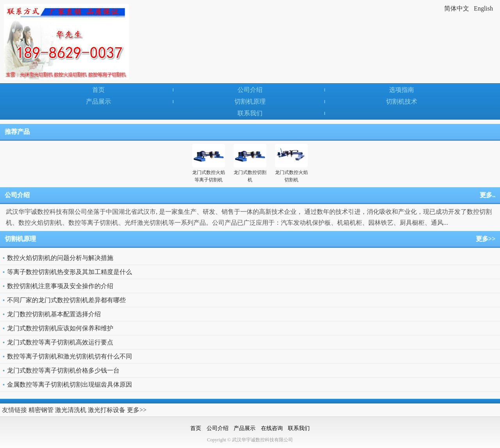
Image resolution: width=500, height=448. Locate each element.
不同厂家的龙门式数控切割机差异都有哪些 (66, 300)
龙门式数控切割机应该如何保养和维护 (60, 328)
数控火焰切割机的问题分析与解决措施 (60, 258)
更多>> (486, 239)
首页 (98, 90)
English (483, 8)
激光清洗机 (71, 410)
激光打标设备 (107, 410)
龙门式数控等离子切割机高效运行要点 (60, 342)
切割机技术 (402, 101)
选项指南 (402, 90)
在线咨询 (272, 428)
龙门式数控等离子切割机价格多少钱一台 (63, 370)
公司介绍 (250, 90)
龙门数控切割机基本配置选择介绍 (54, 314)
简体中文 (457, 8)
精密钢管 (41, 410)
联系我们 (250, 113)
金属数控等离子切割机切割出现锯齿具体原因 (70, 384)
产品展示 (98, 101)
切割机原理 (250, 101)
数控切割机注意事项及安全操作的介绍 (60, 286)
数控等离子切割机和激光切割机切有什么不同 (70, 356)
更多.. (487, 195)
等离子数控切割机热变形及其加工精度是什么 (70, 272)
